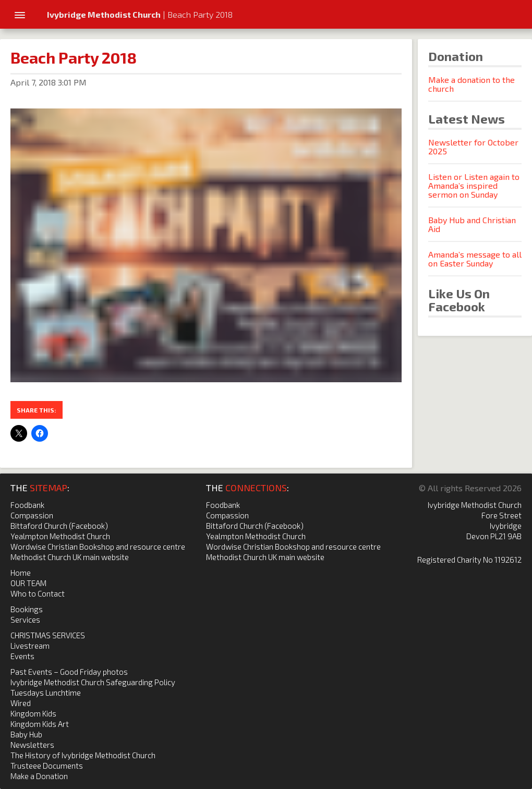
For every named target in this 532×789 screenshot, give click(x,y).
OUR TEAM (28, 583)
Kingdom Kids (33, 713)
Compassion (32, 515)
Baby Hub (26, 734)
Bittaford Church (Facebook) (59, 526)
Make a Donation (39, 776)
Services (25, 620)
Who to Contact (38, 593)
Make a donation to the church (471, 84)
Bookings (27, 609)
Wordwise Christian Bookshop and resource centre (98, 547)
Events (22, 656)
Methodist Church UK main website (70, 557)
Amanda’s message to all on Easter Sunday (475, 259)
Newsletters (32, 745)
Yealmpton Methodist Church (60, 536)
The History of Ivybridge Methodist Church (83, 755)
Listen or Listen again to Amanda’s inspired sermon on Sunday (474, 185)
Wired (21, 703)
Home (21, 573)
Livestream (30, 646)
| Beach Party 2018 (140, 14)
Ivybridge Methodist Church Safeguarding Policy (93, 682)
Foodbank (27, 505)
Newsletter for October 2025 (473, 147)
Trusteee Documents (47, 766)
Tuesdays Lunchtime (46, 693)
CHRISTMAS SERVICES (48, 635)
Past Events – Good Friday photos (69, 672)
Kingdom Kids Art (40, 724)
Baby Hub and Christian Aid (472, 224)
